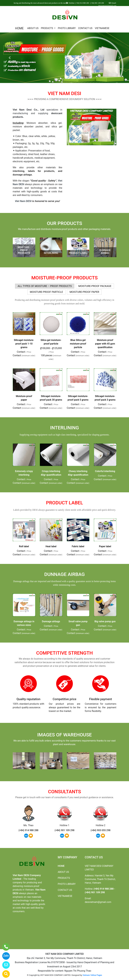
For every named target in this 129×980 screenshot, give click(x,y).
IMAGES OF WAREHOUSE (64, 735)
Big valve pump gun (105, 621)
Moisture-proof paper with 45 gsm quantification (105, 344)
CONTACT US (85, 28)
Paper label (105, 546)
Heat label (51, 546)
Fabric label (78, 546)
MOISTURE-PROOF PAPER (84, 292)
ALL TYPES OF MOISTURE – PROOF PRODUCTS (45, 286)
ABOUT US (33, 28)
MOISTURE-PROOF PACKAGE (95, 286)
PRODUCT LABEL (78, 253)
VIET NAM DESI (64, 93)
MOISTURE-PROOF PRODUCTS (24, 250)
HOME (19, 28)
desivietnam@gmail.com (98, 902)
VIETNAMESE (102, 28)
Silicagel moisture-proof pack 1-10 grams (24, 344)
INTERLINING (51, 253)
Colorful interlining (105, 471)
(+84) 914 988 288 (28, 830)
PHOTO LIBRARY (67, 28)
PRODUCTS (47, 28)
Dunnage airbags (51, 621)
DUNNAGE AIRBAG (105, 252)
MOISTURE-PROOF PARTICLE (46, 292)
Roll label (24, 546)
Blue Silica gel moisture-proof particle (78, 344)
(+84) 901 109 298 (64, 830)
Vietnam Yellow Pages (92, 975)
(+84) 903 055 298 (100, 830)
